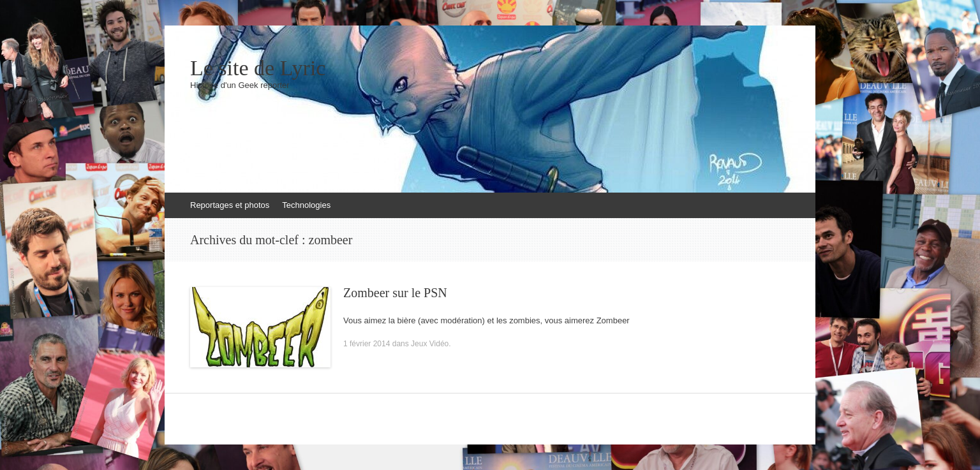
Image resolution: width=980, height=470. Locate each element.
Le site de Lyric (258, 68)
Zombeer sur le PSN (395, 293)
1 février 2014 (367, 344)
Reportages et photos (230, 205)
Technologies (306, 205)
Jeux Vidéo (430, 344)
